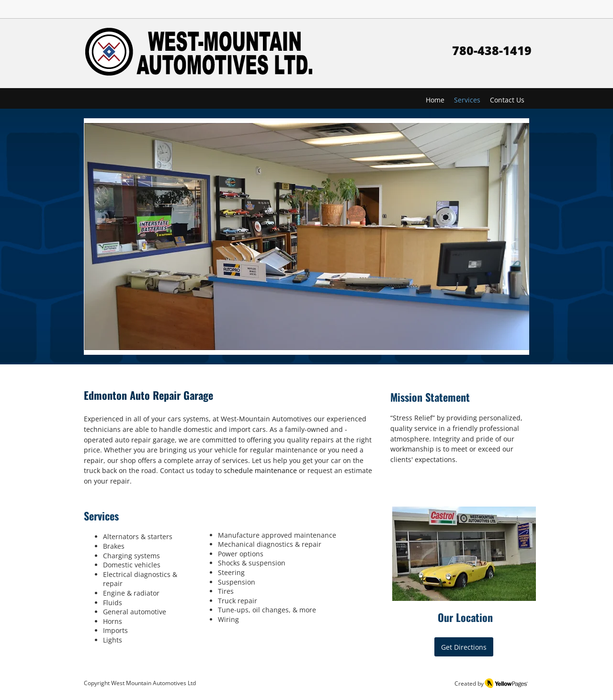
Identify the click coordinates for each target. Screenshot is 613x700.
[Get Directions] (464, 647)
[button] (306, 237)
